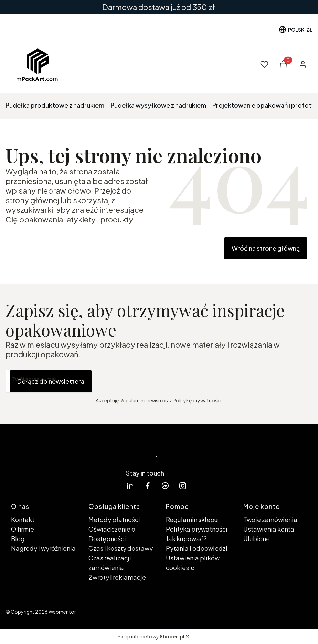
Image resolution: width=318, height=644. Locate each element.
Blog (18, 539)
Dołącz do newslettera (51, 381)
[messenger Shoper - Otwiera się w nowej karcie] (165, 486)
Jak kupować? (186, 539)
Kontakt (23, 519)
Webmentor (62, 612)
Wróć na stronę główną (266, 248)
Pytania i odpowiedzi (197, 548)
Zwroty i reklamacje (117, 577)
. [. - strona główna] (156, 451)
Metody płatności (114, 519)
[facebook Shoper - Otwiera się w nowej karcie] (148, 486)
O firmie (23, 529)
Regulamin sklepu (192, 519)
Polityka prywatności (197, 529)
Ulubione (257, 539)
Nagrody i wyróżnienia (43, 548)
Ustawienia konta (269, 529)
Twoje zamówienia (270, 519)
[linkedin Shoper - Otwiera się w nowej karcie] (130, 486)
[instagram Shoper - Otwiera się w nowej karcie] (183, 486)
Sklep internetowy (151, 636)
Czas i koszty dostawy (121, 548)
